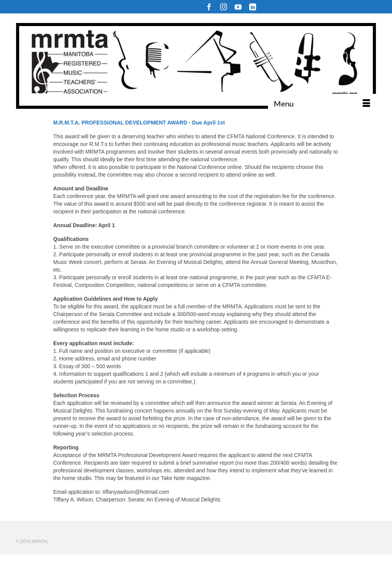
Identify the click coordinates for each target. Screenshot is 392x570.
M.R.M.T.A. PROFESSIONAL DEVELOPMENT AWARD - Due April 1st (139, 123)
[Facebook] (209, 7)
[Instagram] (224, 7)
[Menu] (322, 103)
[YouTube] (238, 7)
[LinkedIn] (253, 7)
